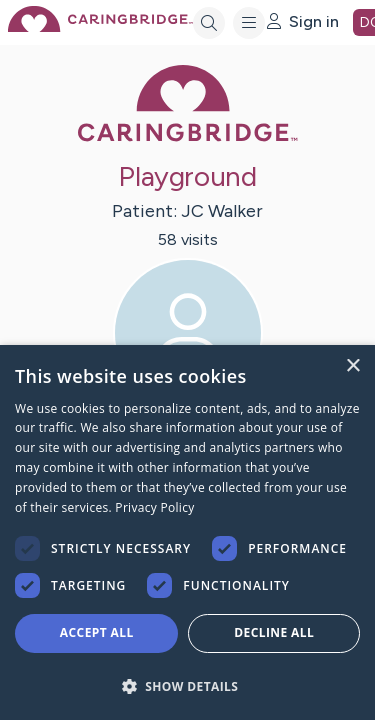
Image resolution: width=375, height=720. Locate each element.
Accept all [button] (97, 632)
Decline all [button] (274, 632)
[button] (187, 685)
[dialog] (187, 532)
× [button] (352, 366)
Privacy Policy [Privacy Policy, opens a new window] (154, 507)
